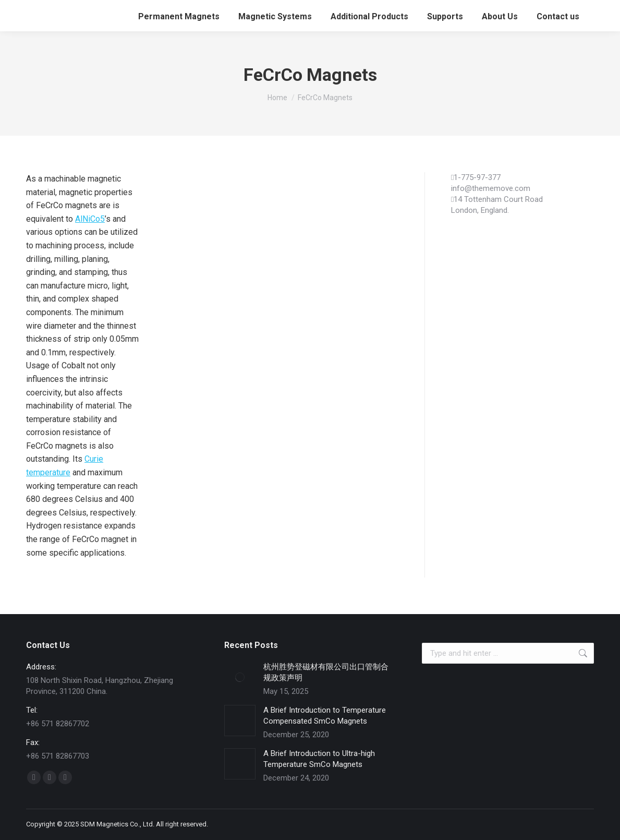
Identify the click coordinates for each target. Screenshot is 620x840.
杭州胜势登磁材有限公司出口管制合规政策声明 (326, 672)
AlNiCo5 (90, 219)
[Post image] (240, 677)
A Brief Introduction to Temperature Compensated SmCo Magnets (325, 716)
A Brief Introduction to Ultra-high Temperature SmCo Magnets (319, 759)
